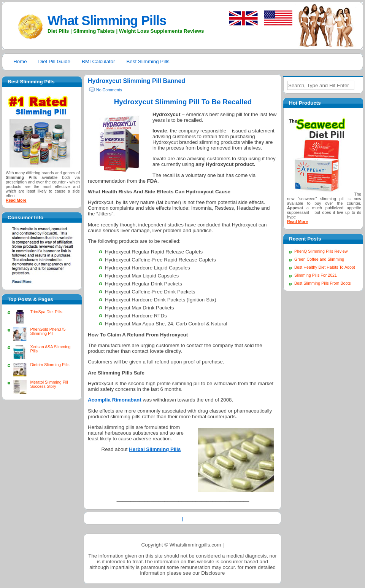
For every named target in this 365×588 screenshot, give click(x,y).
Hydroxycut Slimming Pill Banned (136, 81)
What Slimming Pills (107, 21)
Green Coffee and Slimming (319, 259)
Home (20, 61)
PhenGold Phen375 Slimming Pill (48, 331)
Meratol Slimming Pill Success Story (49, 384)
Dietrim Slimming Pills (50, 365)
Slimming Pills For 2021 (316, 275)
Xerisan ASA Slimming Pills (50, 349)
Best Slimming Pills (148, 61)
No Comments (109, 90)
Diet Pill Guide (54, 61)
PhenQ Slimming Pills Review (321, 251)
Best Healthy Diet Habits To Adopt (325, 267)
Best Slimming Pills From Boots (323, 283)
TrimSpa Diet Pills (46, 312)
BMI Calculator (98, 61)
